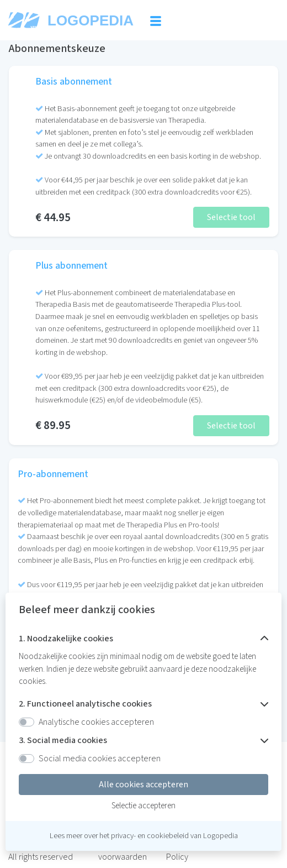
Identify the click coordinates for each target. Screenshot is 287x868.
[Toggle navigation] (156, 20)
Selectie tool (231, 217)
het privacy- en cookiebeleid (144, 836)
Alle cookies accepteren (143, 785)
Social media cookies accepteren (100, 759)
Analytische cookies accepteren (96, 722)
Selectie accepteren (143, 806)
